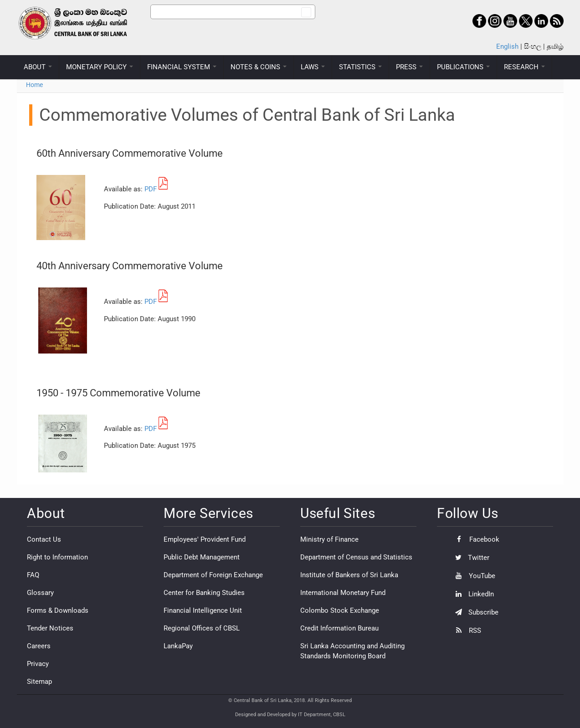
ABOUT (38, 67)
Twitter (470, 558)
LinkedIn (472, 594)
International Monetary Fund (343, 593)
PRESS (409, 67)
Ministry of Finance (329, 539)
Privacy (38, 664)
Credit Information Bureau (339, 628)
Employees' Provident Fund (205, 539)
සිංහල (533, 46)
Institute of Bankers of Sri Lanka (349, 575)
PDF (151, 189)
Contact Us (44, 539)
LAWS (313, 67)
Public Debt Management (202, 557)
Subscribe (475, 612)
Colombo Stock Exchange (340, 610)
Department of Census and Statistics (356, 557)
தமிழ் (555, 46)
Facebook (475, 539)
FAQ (33, 575)
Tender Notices (50, 628)
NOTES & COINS (259, 67)
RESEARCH (524, 67)
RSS (466, 631)
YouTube (473, 576)
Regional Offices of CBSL (202, 628)
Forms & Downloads (58, 610)
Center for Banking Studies (204, 593)
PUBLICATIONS (463, 67)
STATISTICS (360, 67)
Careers (39, 646)
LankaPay (178, 646)
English (507, 46)
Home (34, 85)
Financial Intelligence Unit (203, 610)
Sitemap (39, 682)
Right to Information (57, 557)
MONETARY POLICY (100, 67)
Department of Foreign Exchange (213, 575)
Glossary (40, 593)
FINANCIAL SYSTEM (182, 67)
